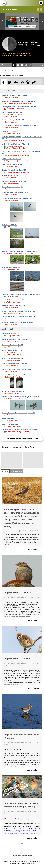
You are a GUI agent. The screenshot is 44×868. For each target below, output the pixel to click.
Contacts (24, 855)
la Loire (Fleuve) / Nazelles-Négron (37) (15, 193)
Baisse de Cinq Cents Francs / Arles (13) (15, 95)
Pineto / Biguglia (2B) (9, 418)
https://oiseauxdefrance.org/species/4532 (21, 682)
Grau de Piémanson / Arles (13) (12, 358)
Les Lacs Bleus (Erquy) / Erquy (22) (14, 375)
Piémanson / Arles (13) (9, 131)
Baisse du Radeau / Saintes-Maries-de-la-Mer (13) (18, 101)
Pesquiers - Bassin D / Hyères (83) (13, 306)
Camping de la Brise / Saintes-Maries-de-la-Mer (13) (19, 107)
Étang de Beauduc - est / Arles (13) (13, 351)
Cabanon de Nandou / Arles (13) (12, 345)
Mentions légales (17, 855)
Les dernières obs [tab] (8, 71)
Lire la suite (33, 549)
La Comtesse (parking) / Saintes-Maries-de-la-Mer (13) (20, 126)
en (41, 9)
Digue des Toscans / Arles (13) (12, 112)
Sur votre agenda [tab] (16, 471)
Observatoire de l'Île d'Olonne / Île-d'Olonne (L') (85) (19, 317)
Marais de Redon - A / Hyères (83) (13, 300)
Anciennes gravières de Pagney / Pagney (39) (17, 198)
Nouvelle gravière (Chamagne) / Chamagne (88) (18, 322)
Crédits (30, 855)
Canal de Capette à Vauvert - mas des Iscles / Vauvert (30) (21, 430)
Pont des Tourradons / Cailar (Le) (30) (14, 181)
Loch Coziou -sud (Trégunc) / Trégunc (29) (16, 144)
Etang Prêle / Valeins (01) (10, 334)
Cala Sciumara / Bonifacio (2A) (12, 164)
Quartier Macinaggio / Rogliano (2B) (14, 170)
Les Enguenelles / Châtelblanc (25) (13, 391)
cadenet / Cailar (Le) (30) (10, 176)
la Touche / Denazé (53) (10, 225)
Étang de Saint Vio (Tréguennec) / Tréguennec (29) (19, 413)
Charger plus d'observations (22, 438)
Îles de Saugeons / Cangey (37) (12, 187)
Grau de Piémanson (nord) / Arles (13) (14, 364)
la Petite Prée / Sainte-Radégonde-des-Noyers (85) (19, 311)
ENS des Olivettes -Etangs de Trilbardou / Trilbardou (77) (21, 294)
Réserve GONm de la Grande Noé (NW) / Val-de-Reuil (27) (21, 397)
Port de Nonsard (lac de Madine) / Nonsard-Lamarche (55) (21, 251)
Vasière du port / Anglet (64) (11, 268)
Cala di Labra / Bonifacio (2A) (12, 159)
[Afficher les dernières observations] (12, 75)
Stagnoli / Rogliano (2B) (10, 424)
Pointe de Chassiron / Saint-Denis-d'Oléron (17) (18, 369)
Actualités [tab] (5, 471)
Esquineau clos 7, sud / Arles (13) (13, 120)
